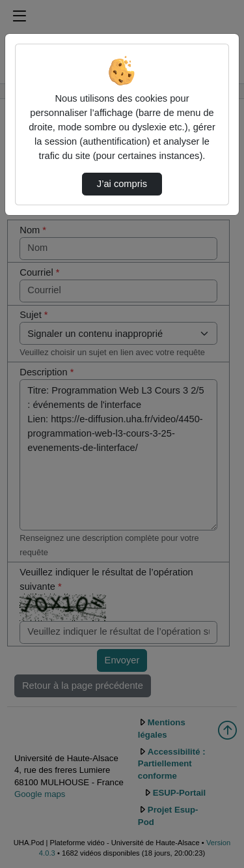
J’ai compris (122, 184)
